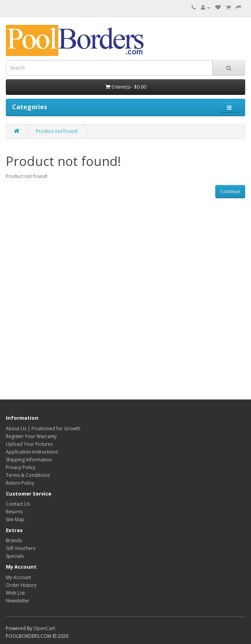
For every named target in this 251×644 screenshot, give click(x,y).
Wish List (15, 593)
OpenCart (44, 628)
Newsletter (18, 601)
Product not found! (57, 131)
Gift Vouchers (21, 548)
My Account (18, 577)
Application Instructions (32, 452)
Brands (14, 540)
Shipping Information (29, 460)
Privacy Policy (21, 467)
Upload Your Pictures (29, 444)
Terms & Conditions (28, 475)
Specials (15, 556)
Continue (230, 191)
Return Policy (20, 483)
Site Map (15, 519)
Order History (21, 585)
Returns (14, 512)
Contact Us (18, 504)
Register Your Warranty (31, 436)
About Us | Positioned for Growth (43, 428)
